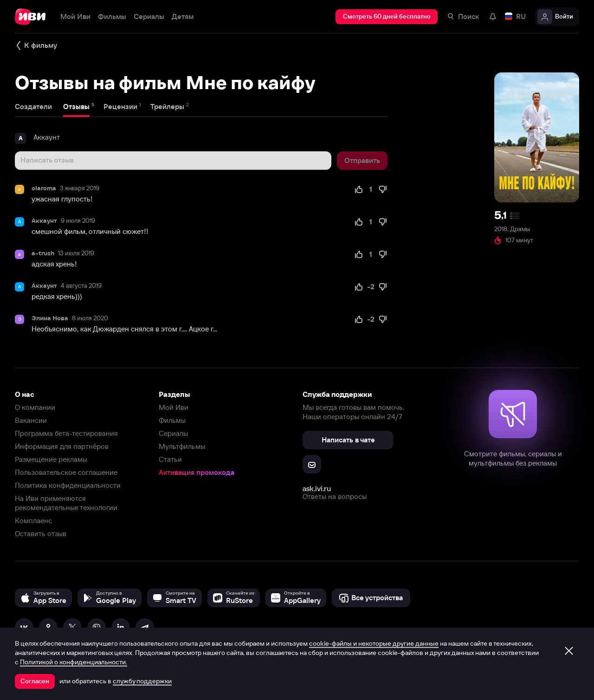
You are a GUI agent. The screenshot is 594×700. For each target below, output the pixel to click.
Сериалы (173, 433)
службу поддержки (142, 681)
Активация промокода (197, 472)
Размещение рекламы (51, 459)
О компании (35, 407)
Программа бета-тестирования (66, 433)
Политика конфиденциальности (68, 485)
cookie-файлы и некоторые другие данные (374, 643)
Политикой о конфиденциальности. (74, 662)
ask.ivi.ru (317, 488)
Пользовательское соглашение (66, 472)
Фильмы (172, 420)
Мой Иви (174, 407)
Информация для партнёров (62, 446)
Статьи (170, 459)
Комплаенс (33, 521)
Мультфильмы (182, 446)
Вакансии (31, 420)
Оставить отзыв (41, 534)
